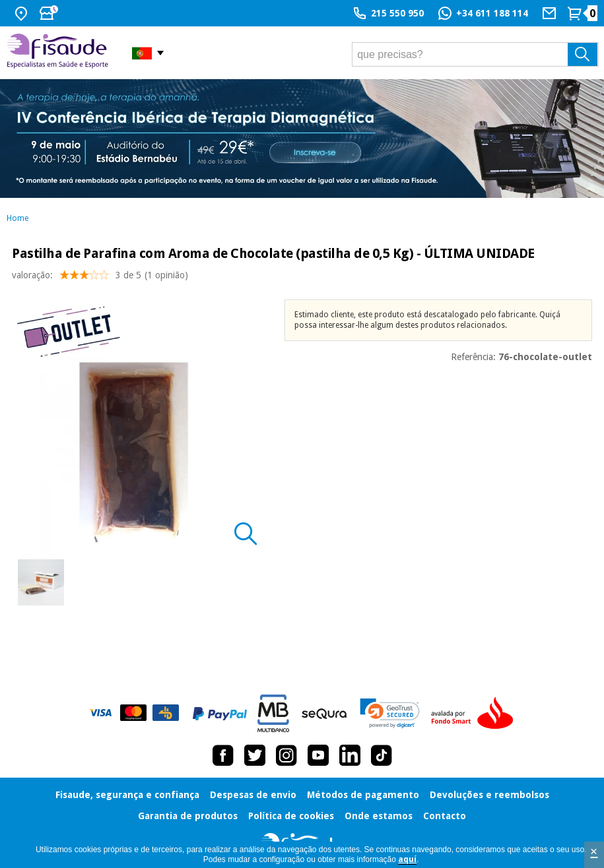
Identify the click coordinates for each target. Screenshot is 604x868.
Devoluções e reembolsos (489, 795)
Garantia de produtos (188, 816)
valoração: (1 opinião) (100, 278)
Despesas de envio (253, 795)
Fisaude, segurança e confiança (127, 795)
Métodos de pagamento (363, 795)
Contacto (445, 816)
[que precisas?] (475, 54)
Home (17, 218)
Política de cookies (291, 816)
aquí (407, 859)
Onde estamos (379, 816)
